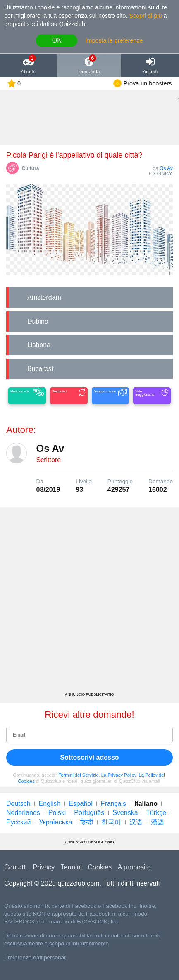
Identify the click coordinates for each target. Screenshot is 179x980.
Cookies (100, 867)
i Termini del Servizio (77, 775)
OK (57, 40)
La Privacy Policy (119, 775)
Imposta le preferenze (114, 40)
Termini (72, 867)
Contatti (16, 867)
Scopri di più (145, 16)
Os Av (166, 168)
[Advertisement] (89, 603)
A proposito (134, 867)
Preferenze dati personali (35, 958)
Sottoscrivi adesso (89, 757)
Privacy (44, 867)
